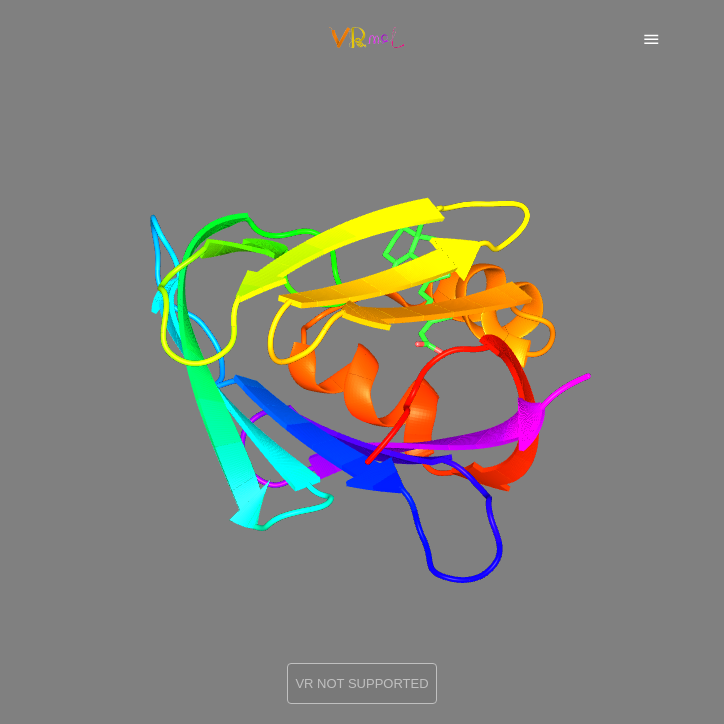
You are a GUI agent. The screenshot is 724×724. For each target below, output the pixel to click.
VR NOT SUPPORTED (361, 683)
